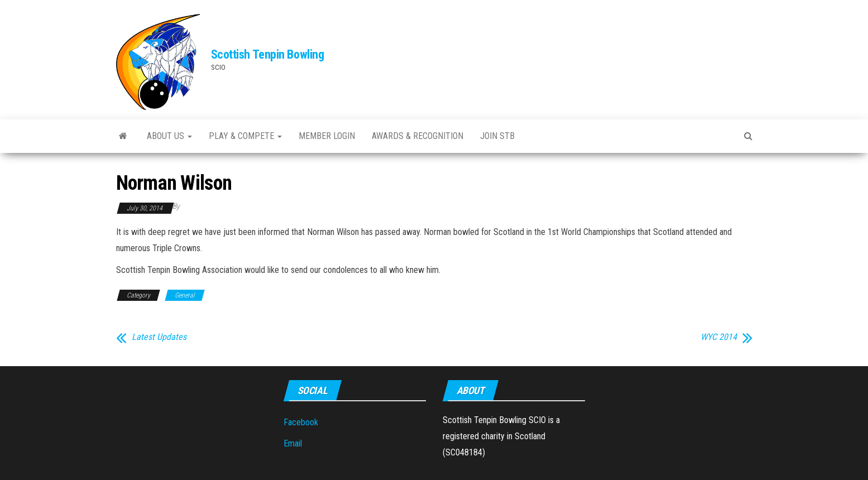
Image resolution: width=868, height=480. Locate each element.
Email (293, 443)
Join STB (497, 136)
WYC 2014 (719, 337)
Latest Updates (159, 337)
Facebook (301, 422)
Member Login (327, 136)
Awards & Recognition (418, 136)
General (185, 295)
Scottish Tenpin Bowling (268, 54)
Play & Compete (245, 136)
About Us (169, 136)
